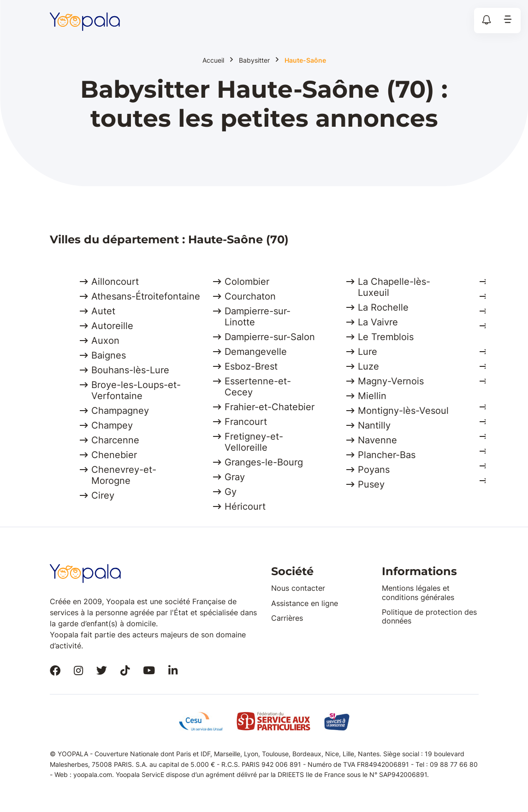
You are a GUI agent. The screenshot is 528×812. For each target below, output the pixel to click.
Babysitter (254, 60)
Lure (368, 352)
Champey (112, 425)
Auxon (105, 341)
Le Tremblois (386, 337)
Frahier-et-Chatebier (270, 407)
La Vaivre (378, 322)
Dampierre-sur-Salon (270, 337)
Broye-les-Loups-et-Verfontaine (136, 390)
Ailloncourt (115, 282)
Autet (103, 311)
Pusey (371, 484)
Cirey (103, 495)
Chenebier (114, 455)
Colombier (247, 282)
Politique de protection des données (429, 616)
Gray (235, 477)
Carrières (287, 618)
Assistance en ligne (305, 603)
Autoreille (112, 326)
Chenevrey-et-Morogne (124, 475)
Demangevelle (256, 352)
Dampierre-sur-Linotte (258, 317)
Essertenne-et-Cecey (258, 387)
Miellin (372, 396)
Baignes (109, 355)
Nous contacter (298, 588)
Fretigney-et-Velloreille (254, 442)
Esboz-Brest (251, 366)
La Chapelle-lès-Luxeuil (394, 287)
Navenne (377, 440)
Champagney (120, 411)
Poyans (374, 470)
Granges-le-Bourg (264, 462)
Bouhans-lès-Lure (130, 370)
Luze (368, 366)
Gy (231, 492)
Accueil (213, 60)
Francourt (246, 422)
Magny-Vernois (391, 381)
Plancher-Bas (387, 455)
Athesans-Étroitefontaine (146, 296)
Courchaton (250, 296)
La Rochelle (383, 307)
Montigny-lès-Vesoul (403, 411)
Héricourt (245, 506)
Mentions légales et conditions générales (418, 592)
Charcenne (115, 440)
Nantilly (374, 425)
